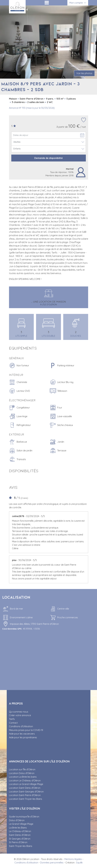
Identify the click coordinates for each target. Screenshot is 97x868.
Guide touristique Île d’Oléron (24, 817)
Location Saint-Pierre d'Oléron (25, 795)
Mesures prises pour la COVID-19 (26, 730)
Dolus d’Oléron (17, 820)
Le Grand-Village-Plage (21, 824)
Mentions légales (73, 859)
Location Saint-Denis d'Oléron (25, 788)
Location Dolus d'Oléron (22, 773)
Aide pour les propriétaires (23, 737)
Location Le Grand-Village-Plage (26, 784)
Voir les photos (84, 73)
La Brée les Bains (18, 828)
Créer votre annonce (20, 715)
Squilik (79, 863)
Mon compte (76, 3)
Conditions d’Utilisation (21, 726)
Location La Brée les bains (23, 777)
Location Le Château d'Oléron (25, 781)
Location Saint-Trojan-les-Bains (26, 799)
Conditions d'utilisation (26, 863)
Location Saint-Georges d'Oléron (26, 792)
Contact (13, 723)
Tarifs (12, 719)
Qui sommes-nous (19, 712)
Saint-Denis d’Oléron (20, 835)
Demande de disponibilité (48, 158)
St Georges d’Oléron (20, 839)
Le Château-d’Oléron (20, 831)
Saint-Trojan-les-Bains (21, 846)
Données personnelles (52, 863)
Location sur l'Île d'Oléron (22, 769)
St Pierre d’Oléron (18, 842)
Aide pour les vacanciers (22, 734)
